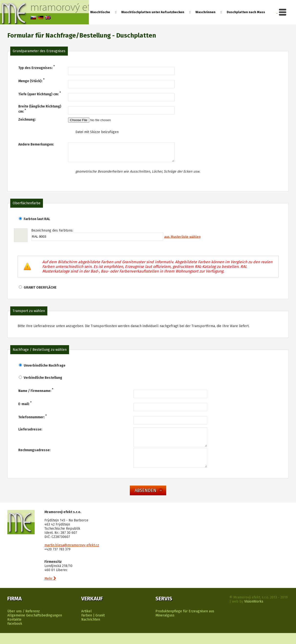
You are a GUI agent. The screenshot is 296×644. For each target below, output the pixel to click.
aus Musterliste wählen (182, 240)
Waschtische (100, 12)
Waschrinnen (205, 12)
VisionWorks (254, 612)
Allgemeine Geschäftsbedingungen (35, 626)
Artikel (87, 622)
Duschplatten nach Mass (246, 12)
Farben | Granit (93, 626)
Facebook (15, 635)
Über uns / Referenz (24, 622)
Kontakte (14, 630)
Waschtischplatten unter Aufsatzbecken (153, 12)
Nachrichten (91, 630)
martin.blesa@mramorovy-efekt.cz (72, 556)
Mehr (50, 590)
